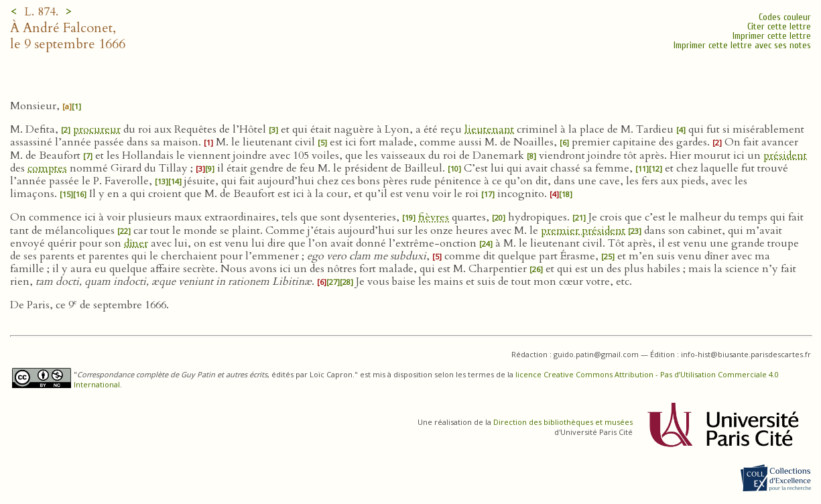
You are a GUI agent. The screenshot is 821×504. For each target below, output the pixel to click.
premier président (583, 231)
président (785, 155)
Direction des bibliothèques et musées (563, 422)
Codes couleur (785, 17)
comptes (47, 168)
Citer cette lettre (779, 26)
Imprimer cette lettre (772, 36)
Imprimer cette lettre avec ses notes (742, 45)
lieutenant (489, 129)
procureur (97, 129)
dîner (136, 243)
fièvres (434, 217)
